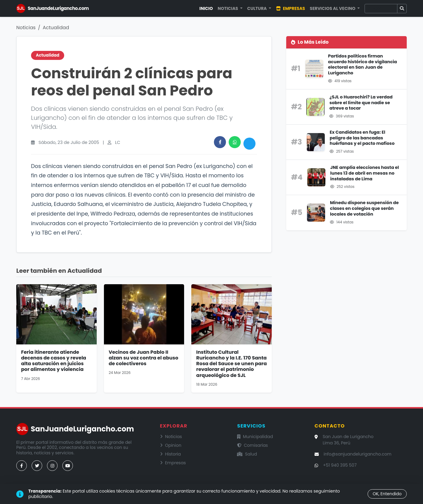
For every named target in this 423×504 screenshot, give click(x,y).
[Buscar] (381, 9)
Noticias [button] (228, 8)
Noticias (26, 28)
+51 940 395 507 (340, 465)
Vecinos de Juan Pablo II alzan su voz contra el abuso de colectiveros (144, 358)
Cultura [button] (258, 8)
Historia (171, 454)
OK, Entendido (387, 494)
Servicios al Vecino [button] (333, 8)
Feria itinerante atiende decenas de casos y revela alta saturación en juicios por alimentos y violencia (54, 361)
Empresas (290, 8)
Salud (247, 454)
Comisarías (252, 445)
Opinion (171, 445)
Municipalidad (255, 437)
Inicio (206, 8)
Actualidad (56, 28)
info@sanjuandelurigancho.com (357, 454)
